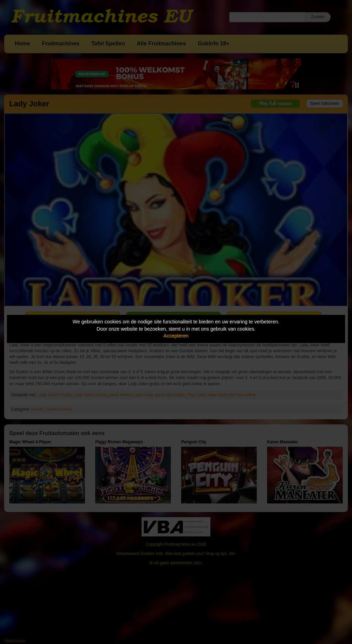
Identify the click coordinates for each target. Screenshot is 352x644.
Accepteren (176, 336)
